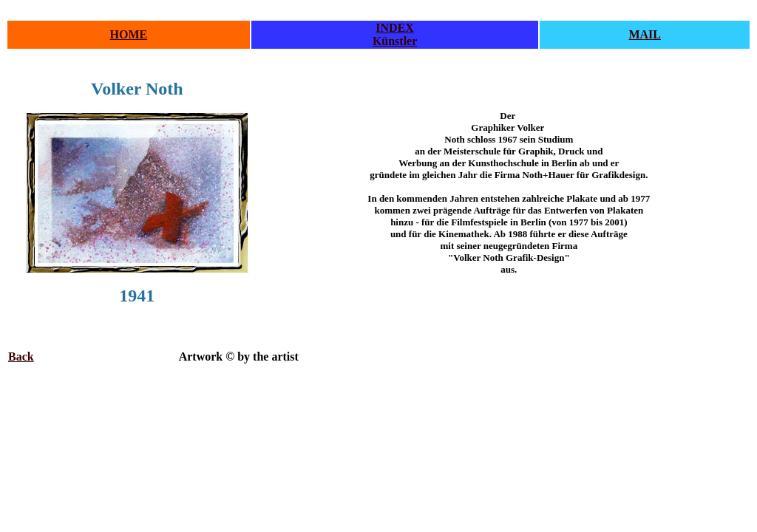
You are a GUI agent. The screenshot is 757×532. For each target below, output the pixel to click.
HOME (129, 34)
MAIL (645, 34)
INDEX (395, 28)
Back (21, 357)
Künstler (395, 41)
